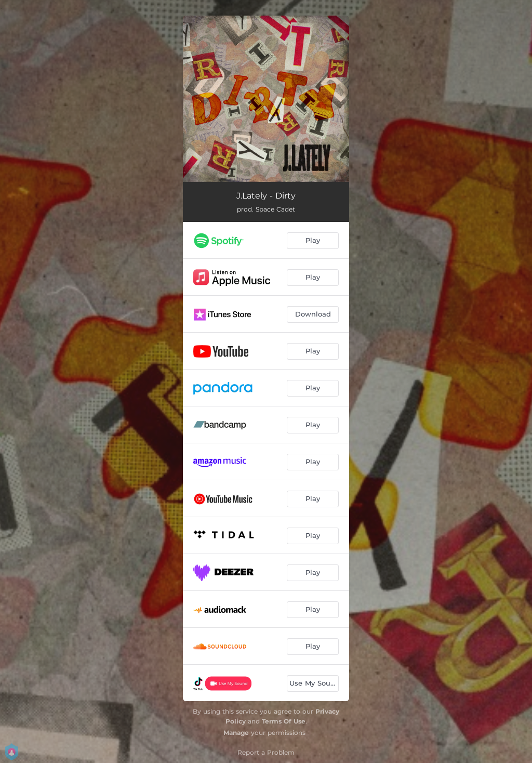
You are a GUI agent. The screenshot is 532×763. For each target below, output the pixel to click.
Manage (236, 733)
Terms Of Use (284, 721)
